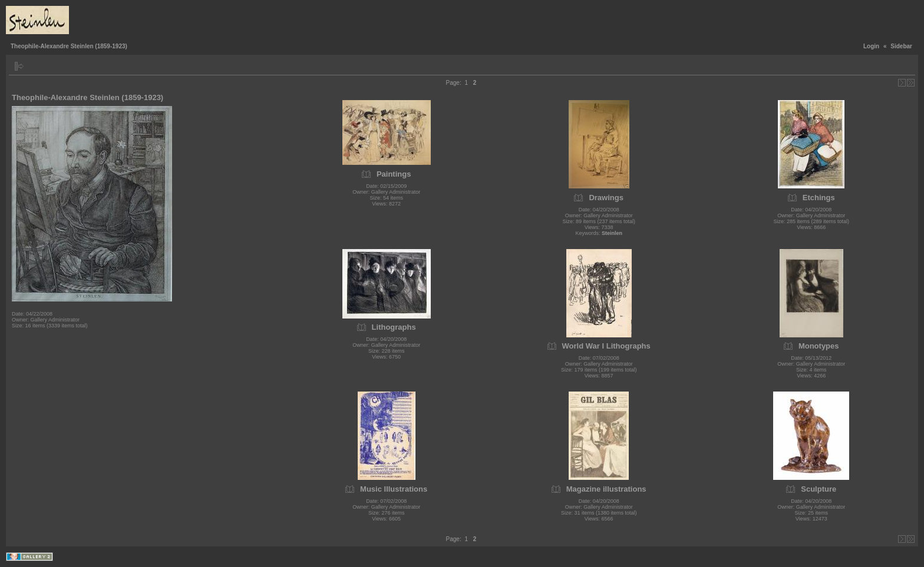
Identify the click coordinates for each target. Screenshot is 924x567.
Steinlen (612, 233)
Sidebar (901, 46)
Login (871, 46)
